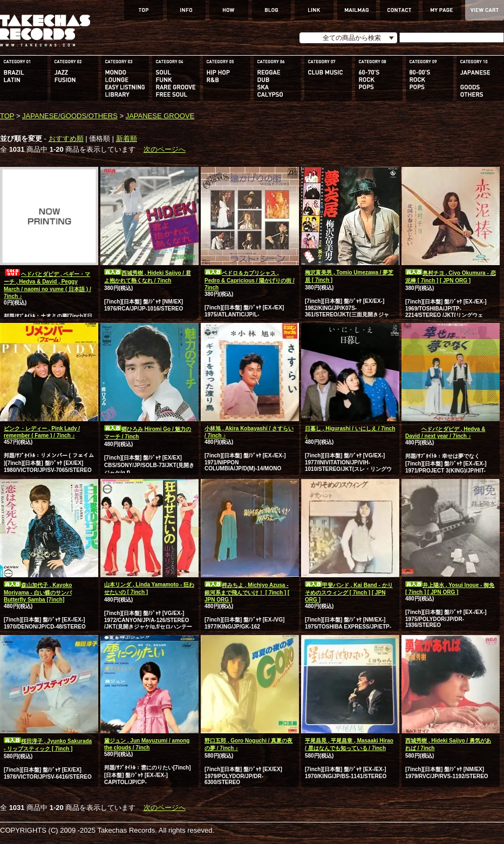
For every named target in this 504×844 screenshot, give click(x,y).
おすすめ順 (66, 139)
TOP (7, 116)
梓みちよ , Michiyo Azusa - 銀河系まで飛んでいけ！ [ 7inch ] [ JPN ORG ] (247, 592)
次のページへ (165, 149)
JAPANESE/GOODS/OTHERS (70, 116)
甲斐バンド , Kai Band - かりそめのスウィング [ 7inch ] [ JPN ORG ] (349, 592)
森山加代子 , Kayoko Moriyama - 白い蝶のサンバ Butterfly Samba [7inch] (38, 592)
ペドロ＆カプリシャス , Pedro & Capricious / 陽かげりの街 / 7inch (250, 280)
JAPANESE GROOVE (160, 116)
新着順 (127, 139)
